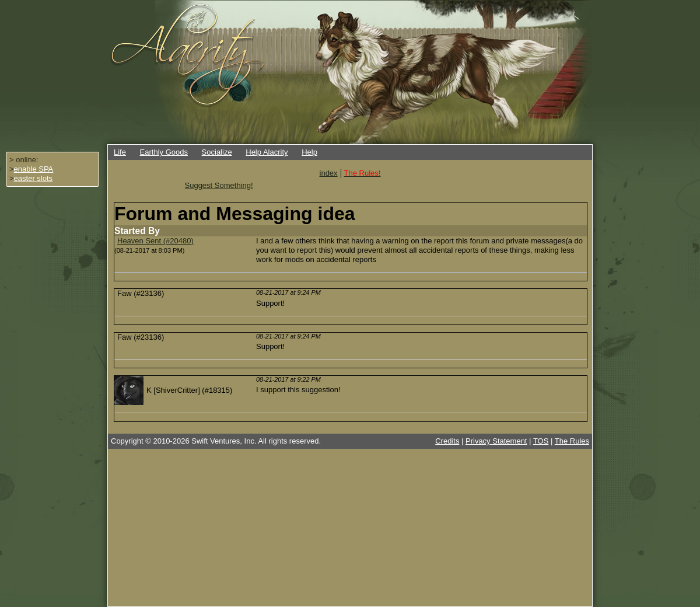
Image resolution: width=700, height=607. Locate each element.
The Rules (572, 441)
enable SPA (34, 169)
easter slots (33, 178)
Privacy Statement (496, 441)
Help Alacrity (267, 152)
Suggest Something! (219, 185)
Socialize (217, 152)
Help (309, 152)
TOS (541, 441)
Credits (447, 441)
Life (120, 152)
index (329, 173)
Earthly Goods (164, 152)
